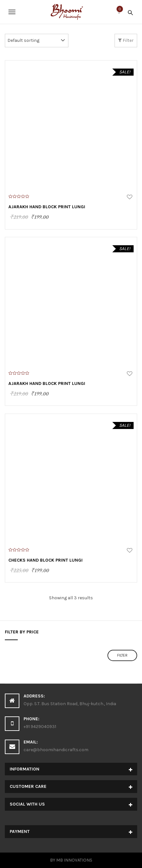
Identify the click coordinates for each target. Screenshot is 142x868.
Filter (126, 40)
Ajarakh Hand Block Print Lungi (47, 207)
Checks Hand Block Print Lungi (46, 560)
